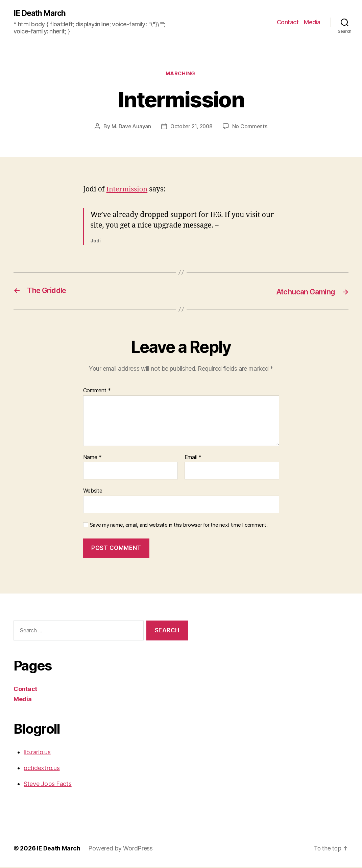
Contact (288, 22)
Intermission (128, 190)
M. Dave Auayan (130, 127)
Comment (97, 391)
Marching (181, 75)
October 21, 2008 (191, 127)
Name (92, 458)
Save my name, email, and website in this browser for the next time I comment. (179, 526)
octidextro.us (42, 769)
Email (193, 458)
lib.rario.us (37, 753)
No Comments (251, 127)
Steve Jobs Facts (48, 784)
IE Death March (41, 14)
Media (312, 22)
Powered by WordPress (121, 849)
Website (93, 491)
